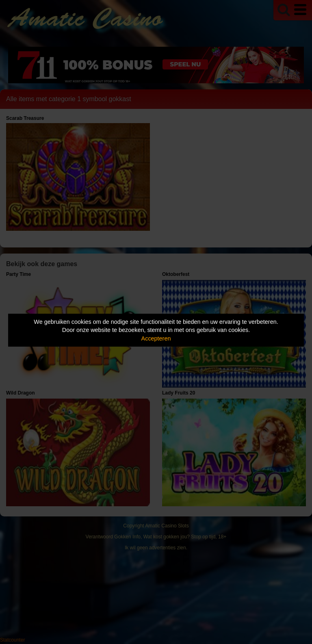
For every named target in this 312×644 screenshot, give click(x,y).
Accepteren (156, 338)
